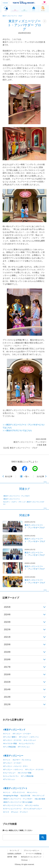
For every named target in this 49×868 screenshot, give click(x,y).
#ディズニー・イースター (22, 734)
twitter (14, 469)
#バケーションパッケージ (12, 809)
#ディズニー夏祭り (10, 737)
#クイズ (6, 812)
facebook (25, 469)
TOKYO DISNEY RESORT (24, 3)
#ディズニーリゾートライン (13, 805)
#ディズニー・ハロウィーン (29, 737)
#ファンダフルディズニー (33, 809)
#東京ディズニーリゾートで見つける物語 (18, 802)
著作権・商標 (12, 857)
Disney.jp (24, 860)
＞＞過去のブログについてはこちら (17, 430)
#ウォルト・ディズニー (20, 812)
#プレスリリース (19, 792)
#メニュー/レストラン (27, 744)
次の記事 (40, 476)
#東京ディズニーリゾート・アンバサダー (17, 496)
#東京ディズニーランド (14, 730)
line (35, 469)
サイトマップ (14, 851)
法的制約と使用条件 (14, 854)
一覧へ (26, 476)
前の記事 (9, 476)
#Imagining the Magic (11, 796)
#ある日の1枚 (25, 796)
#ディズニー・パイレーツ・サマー (15, 766)
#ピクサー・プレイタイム (22, 760)
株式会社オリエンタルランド (31, 857)
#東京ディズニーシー (13, 756)
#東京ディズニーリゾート (12, 499)
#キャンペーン (32, 792)
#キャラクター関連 (10, 744)
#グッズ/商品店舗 (9, 747)
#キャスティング (38, 796)
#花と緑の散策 (40, 799)
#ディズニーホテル (32, 805)
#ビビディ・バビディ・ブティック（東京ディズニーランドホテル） (24, 503)
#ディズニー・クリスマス (12, 740)
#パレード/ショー (30, 740)
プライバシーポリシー (31, 851)
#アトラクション (24, 747)
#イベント (7, 734)
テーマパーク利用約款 (34, 854)
